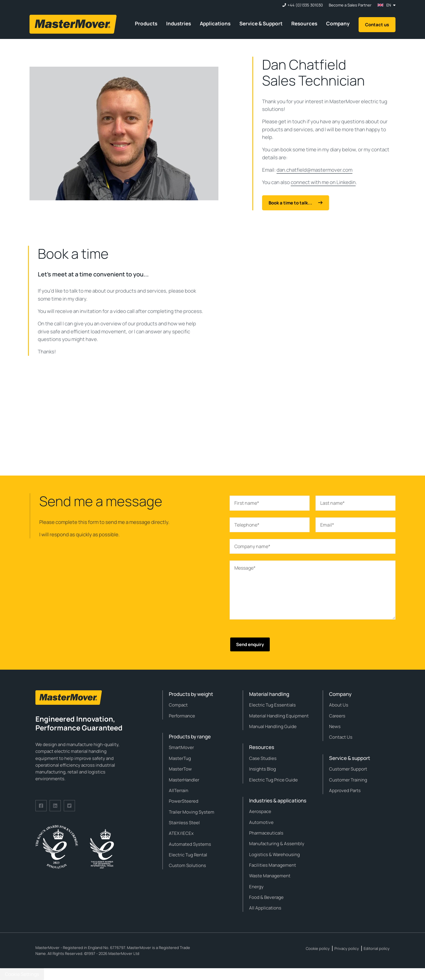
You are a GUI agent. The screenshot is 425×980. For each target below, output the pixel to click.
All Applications (265, 908)
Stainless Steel (184, 823)
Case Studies (263, 758)
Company (338, 23)
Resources (304, 23)
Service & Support (261, 23)
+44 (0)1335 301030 (305, 5)
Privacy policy (347, 948)
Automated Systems (190, 844)
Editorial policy (377, 948)
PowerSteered (184, 801)
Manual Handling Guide (273, 726)
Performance (182, 716)
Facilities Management (273, 865)
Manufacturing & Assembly (277, 844)
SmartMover (181, 747)
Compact (178, 705)
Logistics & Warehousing (274, 854)
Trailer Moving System (192, 812)
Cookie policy (318, 948)
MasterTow (180, 769)
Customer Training (348, 780)
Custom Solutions (187, 865)
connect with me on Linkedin (323, 182)
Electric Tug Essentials (272, 705)
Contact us (377, 25)
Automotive (261, 822)
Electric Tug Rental (188, 855)
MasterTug (180, 758)
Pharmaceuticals (266, 833)
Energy (256, 887)
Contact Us (341, 737)
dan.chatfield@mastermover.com (314, 170)
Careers (337, 716)
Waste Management (270, 876)
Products (146, 23)
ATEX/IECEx (181, 833)
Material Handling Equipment (279, 716)
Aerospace (260, 811)
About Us (339, 705)
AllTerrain (179, 790)
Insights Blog (263, 769)
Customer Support (348, 769)
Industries (179, 23)
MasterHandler (184, 780)
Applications (215, 23)
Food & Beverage (266, 897)
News (335, 726)
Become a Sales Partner (350, 5)
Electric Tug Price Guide (273, 780)
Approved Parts (345, 790)
